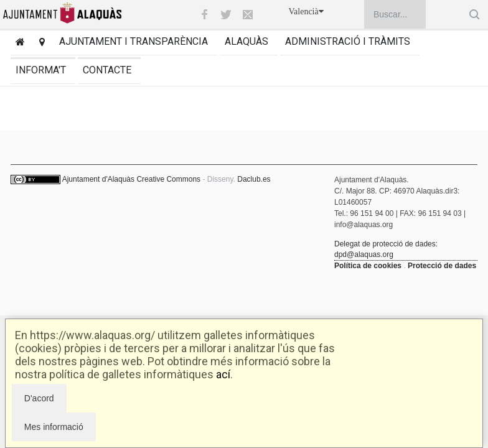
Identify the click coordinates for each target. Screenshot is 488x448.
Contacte (107, 70)
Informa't (41, 70)
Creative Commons (168, 179)
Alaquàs (246, 41)
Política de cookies (368, 266)
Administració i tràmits (348, 41)
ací (223, 374)
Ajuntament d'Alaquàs (98, 179)
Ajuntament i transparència (134, 41)
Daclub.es (254, 179)
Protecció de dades (442, 266)
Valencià (306, 12)
